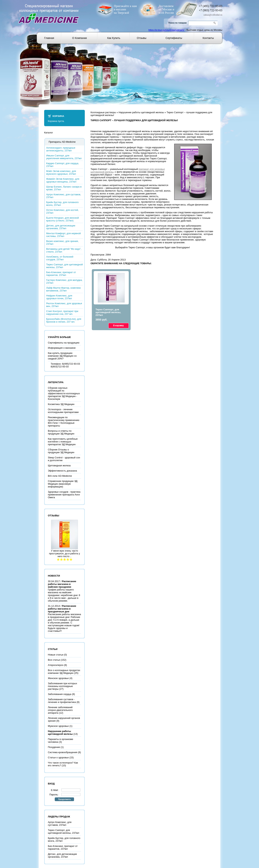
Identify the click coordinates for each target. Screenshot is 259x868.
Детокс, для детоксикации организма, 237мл (61, 227)
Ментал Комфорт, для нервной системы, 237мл (63, 235)
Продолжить (64, 799)
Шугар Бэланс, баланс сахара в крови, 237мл (64, 188)
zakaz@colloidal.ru (213, 15)
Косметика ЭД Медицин (61, 404)
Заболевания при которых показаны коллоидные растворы (62, 686)
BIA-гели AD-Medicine (60, 476)
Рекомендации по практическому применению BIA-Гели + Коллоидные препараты (64, 421)
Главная (49, 38)
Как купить (114, 38)
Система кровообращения (63, 752)
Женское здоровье (58, 678)
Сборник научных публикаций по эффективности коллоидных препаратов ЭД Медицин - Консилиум (64, 393)
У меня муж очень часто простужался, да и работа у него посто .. (64, 554)
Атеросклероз (56, 665)
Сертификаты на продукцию (64, 343)
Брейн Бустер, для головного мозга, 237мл (62, 204)
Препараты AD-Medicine (62, 142)
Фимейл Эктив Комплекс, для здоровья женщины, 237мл (63, 180)
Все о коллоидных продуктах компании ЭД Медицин (64, 672)
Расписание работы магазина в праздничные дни (62, 609)
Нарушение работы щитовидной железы (141, 112)
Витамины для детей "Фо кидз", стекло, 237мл (64, 250)
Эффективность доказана (62, 471)
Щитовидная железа (59, 465)
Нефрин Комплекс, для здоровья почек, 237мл (59, 297)
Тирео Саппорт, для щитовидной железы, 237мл (64, 266)
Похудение (54, 747)
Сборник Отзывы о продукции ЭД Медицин (61, 451)
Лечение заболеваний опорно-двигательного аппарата (60, 710)
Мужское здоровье (58, 726)
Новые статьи (56, 655)
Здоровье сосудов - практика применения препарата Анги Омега (64, 495)
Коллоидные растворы (103, 112)
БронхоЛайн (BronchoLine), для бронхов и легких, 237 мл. (64, 320)
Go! (215, 23)
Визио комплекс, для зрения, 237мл (62, 243)
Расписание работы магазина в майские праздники (62, 584)
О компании (79, 38)
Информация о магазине (62, 348)
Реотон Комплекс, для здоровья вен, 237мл (64, 305)
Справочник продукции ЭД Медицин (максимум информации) (63, 484)
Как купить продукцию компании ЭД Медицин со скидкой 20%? (62, 356)
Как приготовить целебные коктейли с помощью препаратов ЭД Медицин (63, 442)
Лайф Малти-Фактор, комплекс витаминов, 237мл (64, 289)
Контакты (208, 38)
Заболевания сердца (60, 694)
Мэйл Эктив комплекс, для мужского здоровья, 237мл (61, 172)
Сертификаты (174, 38)
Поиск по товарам (178, 23)
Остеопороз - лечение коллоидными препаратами (63, 411)
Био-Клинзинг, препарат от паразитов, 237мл (61, 274)
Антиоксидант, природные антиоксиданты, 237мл (61, 149)
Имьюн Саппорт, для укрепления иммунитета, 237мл (64, 157)
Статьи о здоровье (58, 757)
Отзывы (142, 38)
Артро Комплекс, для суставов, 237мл (64, 196)
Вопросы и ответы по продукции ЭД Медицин (61, 432)
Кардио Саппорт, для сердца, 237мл (63, 165)
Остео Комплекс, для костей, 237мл (62, 211)
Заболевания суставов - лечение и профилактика (62, 701)
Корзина (58, 116)
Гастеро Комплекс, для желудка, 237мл (64, 281)
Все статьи (54, 660)
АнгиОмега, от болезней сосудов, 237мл (60, 258)
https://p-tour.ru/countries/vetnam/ (166, 30)
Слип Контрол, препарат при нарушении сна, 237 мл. (62, 313)
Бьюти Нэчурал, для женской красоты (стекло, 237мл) (63, 219)
